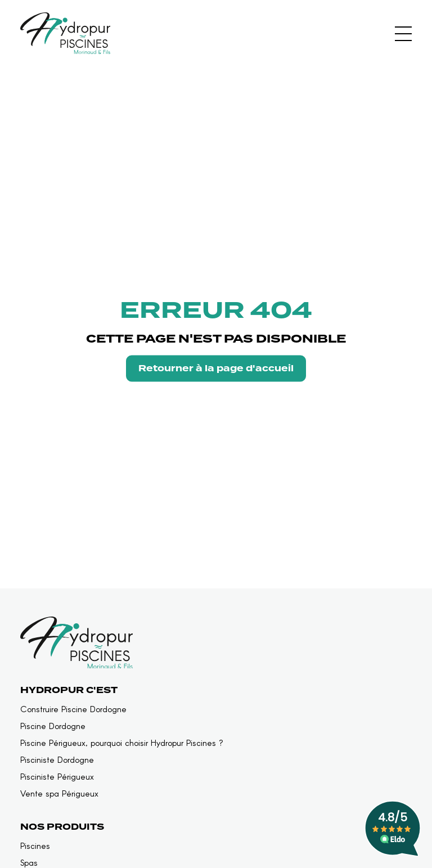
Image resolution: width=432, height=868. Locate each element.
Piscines (35, 846)
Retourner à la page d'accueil (216, 368)
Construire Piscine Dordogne (73, 709)
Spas (29, 863)
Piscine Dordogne (53, 726)
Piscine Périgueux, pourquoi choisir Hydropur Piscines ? (122, 743)
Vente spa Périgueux (59, 793)
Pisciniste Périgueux (57, 777)
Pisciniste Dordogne (57, 760)
